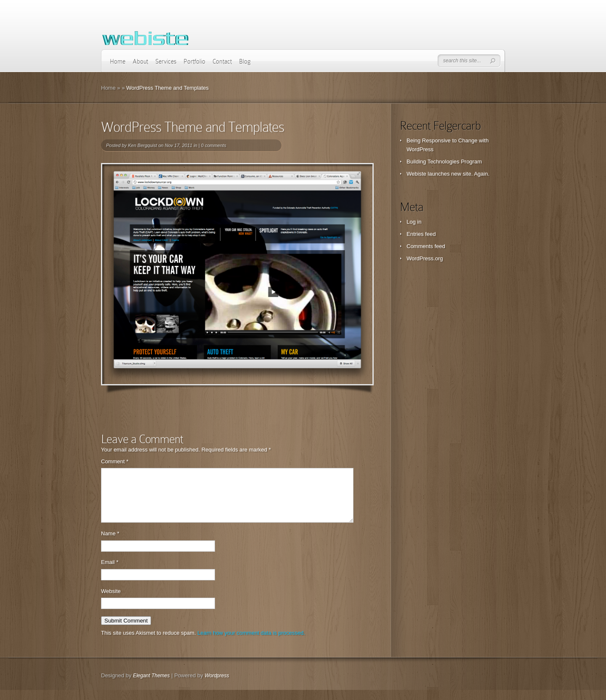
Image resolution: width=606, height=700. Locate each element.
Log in (414, 222)
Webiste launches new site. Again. (448, 174)
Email (110, 572)
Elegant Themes (151, 686)
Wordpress (217, 686)
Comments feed (426, 246)
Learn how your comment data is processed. (251, 643)
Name (110, 544)
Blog (245, 61)
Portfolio (194, 61)
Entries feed (421, 234)
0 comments (213, 145)
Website (111, 601)
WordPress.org (425, 258)
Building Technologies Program (444, 162)
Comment (115, 461)
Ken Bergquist (142, 145)
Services (166, 61)
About (140, 61)
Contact (222, 61)
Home (118, 61)
